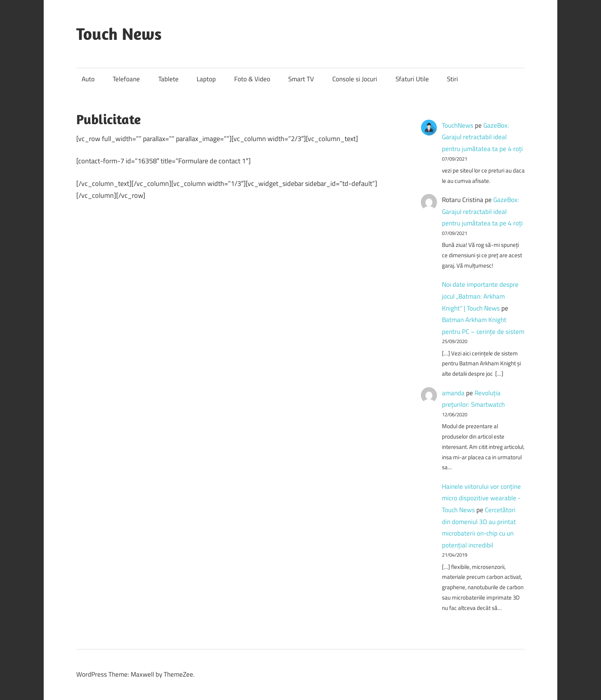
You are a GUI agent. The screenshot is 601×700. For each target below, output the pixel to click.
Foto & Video (252, 79)
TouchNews (458, 125)
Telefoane (126, 79)
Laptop (206, 79)
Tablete (168, 79)
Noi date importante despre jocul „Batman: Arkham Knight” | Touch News (480, 296)
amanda (453, 393)
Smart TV (301, 79)
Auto (88, 79)
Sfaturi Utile (412, 79)
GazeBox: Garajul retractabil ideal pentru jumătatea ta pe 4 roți (482, 137)
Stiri (452, 79)
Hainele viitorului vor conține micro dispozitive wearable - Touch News (481, 498)
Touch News (119, 34)
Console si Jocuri (355, 79)
